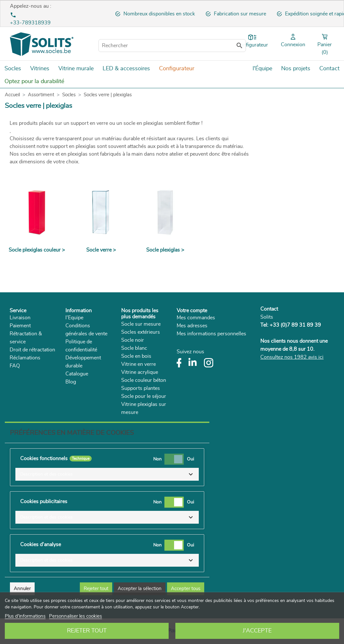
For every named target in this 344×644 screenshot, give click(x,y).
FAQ (15, 366)
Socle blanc (134, 348)
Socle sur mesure (141, 324)
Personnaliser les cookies (76, 616)
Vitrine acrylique (140, 372)
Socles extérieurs (141, 332)
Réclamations (25, 358)
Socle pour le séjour (144, 396)
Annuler (22, 589)
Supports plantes (141, 388)
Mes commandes (196, 318)
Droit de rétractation (32, 350)
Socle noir (133, 340)
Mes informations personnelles (211, 334)
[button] (107, 474)
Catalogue (77, 374)
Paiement (20, 326)
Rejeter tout (87, 631)
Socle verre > (101, 250)
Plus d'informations (25, 616)
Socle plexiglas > (165, 250)
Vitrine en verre (138, 364)
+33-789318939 (30, 23)
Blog (71, 382)
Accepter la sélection (140, 589)
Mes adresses (192, 326)
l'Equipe (74, 318)
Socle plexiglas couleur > (37, 250)
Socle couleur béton (144, 380)
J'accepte (257, 631)
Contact (269, 309)
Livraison (20, 318)
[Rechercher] (172, 46)
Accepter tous (186, 589)
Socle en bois (136, 356)
